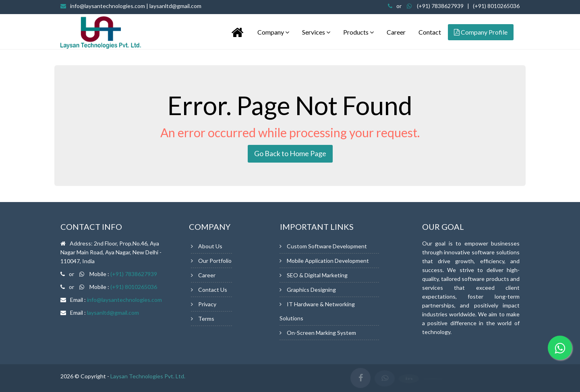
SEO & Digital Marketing (317, 275)
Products (358, 32)
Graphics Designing (311, 290)
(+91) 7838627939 (440, 6)
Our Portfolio (215, 261)
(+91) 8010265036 (496, 6)
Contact (430, 32)
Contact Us (213, 290)
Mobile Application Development (328, 261)
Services (316, 32)
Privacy (207, 304)
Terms (206, 319)
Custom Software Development (327, 246)
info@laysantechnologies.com (136, 6)
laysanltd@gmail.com (113, 313)
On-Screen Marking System (321, 333)
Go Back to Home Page (290, 153)
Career (396, 32)
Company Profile (481, 32)
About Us (210, 246)
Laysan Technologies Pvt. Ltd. (148, 376)
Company (273, 32)
